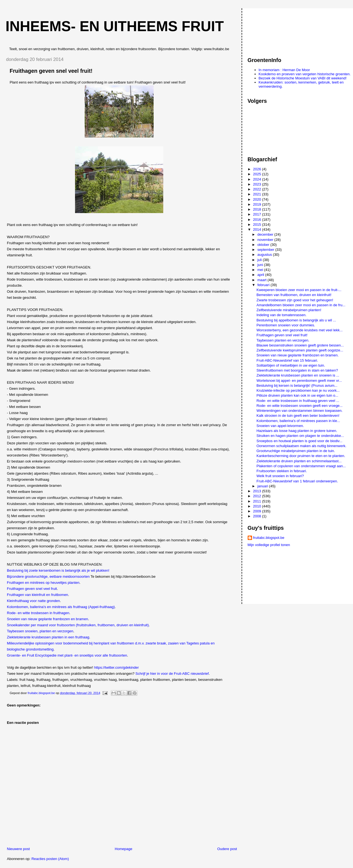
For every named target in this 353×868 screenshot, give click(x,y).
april (261, 275)
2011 (258, 501)
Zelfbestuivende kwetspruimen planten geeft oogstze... (300, 350)
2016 (258, 220)
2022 (258, 189)
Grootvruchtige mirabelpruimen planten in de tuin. (296, 451)
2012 (258, 496)
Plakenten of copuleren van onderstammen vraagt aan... (301, 466)
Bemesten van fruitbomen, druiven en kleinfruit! (294, 295)
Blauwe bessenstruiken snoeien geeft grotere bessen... (300, 345)
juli (260, 260)
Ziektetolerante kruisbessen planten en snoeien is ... (298, 375)
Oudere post (227, 849)
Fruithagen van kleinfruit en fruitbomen (38, 595)
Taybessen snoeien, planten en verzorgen (40, 631)
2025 (258, 174)
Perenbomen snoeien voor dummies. (286, 325)
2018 (258, 209)
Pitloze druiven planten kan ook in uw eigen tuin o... (297, 395)
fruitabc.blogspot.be (269, 538)
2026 (258, 169)
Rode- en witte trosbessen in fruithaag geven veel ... (298, 401)
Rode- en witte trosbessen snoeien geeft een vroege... (299, 406)
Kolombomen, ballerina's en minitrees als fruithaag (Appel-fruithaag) (61, 607)
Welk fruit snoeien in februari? (280, 476)
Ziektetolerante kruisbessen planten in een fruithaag (48, 637)
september (266, 250)
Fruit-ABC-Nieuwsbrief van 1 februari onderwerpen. (297, 481)
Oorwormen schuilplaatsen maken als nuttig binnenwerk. (301, 446)
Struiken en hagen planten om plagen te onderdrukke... (300, 436)
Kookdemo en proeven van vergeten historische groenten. (305, 74)
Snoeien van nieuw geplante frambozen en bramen (47, 619)
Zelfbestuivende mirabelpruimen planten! (289, 310)
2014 (258, 229)
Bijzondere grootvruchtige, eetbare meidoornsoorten (48, 577)
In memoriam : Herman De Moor (284, 70)
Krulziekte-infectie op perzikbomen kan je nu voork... (298, 390)
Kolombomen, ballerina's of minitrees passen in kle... (298, 421)
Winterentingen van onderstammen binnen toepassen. (299, 411)
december (266, 234)
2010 (258, 506)
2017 (258, 214)
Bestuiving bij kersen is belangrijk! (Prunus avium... (297, 385)
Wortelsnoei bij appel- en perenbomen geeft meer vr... (299, 381)
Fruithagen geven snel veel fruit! (282, 335)
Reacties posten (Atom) (50, 859)
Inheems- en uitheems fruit (115, 26)
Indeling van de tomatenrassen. (281, 315)
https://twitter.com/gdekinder (117, 667)
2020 (258, 199)
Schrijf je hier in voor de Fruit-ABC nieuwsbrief (172, 674)
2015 (258, 225)
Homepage (124, 849)
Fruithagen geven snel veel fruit (32, 589)
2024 (258, 179)
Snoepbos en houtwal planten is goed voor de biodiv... (299, 441)
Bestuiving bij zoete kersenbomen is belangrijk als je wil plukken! (58, 570)
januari (263, 486)
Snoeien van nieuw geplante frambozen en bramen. (298, 355)
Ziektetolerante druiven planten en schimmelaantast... (299, 461)
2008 (258, 516)
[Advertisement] (272, 30)
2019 (258, 204)
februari (264, 285)
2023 (258, 184)
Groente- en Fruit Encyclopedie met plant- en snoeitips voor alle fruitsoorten (67, 655)
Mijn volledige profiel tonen (269, 545)
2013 (258, 491)
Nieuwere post (18, 849)
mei (261, 270)
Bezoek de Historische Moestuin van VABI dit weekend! (303, 78)
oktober (264, 245)
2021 (258, 194)
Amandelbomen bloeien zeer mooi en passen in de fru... (301, 305)
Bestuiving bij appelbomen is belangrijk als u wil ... (296, 320)
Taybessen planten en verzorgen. (283, 340)
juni (261, 265)
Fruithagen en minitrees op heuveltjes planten (43, 583)
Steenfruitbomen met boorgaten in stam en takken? (297, 370)
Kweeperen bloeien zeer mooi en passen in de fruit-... (299, 290)
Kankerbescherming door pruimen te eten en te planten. (301, 456)
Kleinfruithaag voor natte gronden (33, 601)
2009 (258, 511)
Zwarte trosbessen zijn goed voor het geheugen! (295, 300)
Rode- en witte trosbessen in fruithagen (38, 613)
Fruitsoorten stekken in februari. (282, 471)
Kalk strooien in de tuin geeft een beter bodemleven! (298, 416)
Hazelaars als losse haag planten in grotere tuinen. (297, 431)
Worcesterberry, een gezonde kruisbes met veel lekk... (299, 330)
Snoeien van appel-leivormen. (280, 426)
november (266, 240)
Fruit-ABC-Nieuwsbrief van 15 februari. (287, 360)
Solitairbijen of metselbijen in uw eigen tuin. (291, 365)
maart (262, 280)
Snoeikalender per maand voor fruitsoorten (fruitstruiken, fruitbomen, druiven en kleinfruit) (78, 625)
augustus (265, 255)
